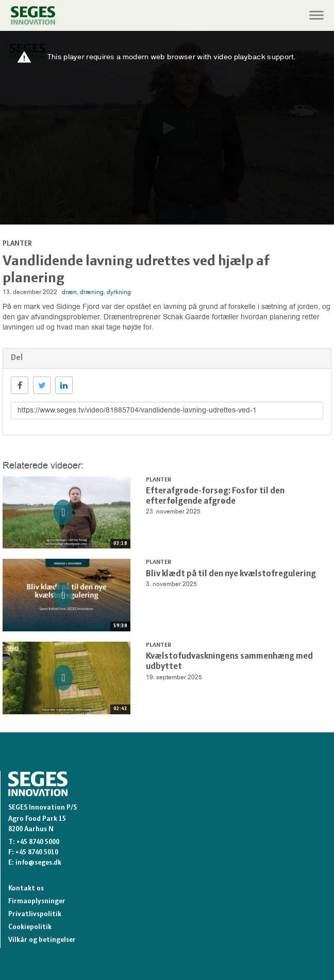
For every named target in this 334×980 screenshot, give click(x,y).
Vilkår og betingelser (42, 940)
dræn (69, 292)
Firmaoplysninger (37, 901)
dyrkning (119, 292)
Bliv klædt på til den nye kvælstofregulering (231, 574)
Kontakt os (26, 889)
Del (17, 358)
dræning (92, 292)
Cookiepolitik (30, 927)
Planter (17, 244)
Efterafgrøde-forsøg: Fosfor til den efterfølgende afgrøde (215, 496)
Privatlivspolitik (35, 914)
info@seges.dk (38, 863)
